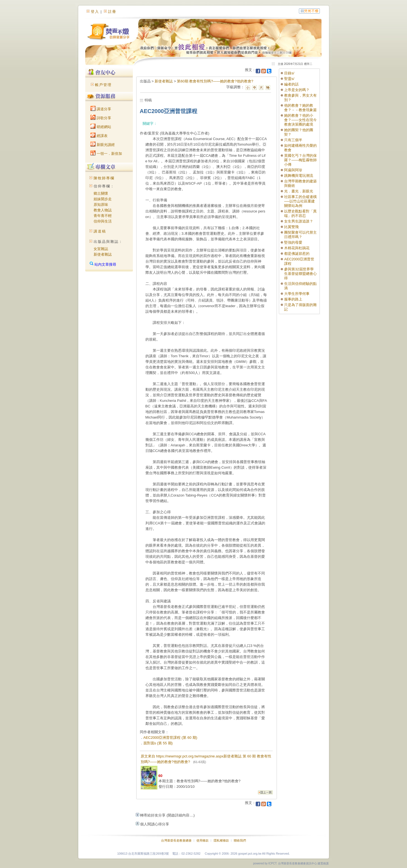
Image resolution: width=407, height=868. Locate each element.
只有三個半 (293, 140)
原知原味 (101, 205)
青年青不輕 (103, 216)
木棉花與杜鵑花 (297, 248)
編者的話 (291, 84)
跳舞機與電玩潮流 (299, 176)
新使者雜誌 (103, 254)
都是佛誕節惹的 (297, 254)
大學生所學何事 (297, 294)
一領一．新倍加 (106, 154)
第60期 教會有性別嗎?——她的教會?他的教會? (215, 81)
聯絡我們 (240, 840)
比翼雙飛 (291, 227)
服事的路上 (293, 299)
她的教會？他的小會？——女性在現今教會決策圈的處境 (300, 120)
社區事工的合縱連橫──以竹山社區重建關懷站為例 (300, 201)
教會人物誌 (103, 210)
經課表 (99, 136)
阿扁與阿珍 (293, 170)
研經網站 (101, 127)
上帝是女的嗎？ (299, 90)
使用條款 (203, 840)
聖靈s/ (289, 79)
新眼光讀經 (103, 145)
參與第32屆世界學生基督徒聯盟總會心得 (300, 274)
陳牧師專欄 (104, 178)
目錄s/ (289, 73)
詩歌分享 (101, 118)
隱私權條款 (221, 840)
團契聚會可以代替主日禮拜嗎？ (300, 235)
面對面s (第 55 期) (158, 743)
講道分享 (101, 109)
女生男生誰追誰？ (299, 221)
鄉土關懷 (101, 193)
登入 (95, 12)
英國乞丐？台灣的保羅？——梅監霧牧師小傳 (300, 160)
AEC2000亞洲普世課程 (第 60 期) (170, 738)
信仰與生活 (103, 221)
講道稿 (100, 231)
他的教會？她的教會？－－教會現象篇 (300, 108)
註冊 (112, 12)
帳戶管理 (103, 85)
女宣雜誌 (101, 249)
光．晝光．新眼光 (299, 191)
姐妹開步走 (103, 199)
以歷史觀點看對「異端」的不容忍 (300, 213)
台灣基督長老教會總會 (176, 840)
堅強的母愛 (293, 242)
